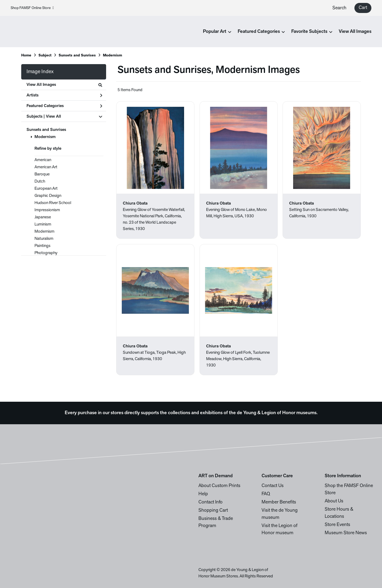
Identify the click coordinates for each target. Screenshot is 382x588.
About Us (334, 501)
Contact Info (210, 502)
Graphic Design (48, 196)
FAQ (266, 494)
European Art (46, 189)
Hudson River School (53, 203)
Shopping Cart (213, 510)
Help (203, 494)
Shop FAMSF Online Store (32, 8)
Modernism (45, 137)
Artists (64, 95)
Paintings (42, 246)
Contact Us (273, 486)
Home (26, 56)
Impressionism (47, 210)
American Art (46, 167)
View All (53, 117)
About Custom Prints (219, 486)
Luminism (43, 224)
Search (339, 8)
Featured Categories (64, 106)
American (43, 160)
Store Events (337, 525)
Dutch (40, 182)
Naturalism (44, 239)
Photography (46, 253)
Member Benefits (279, 502)
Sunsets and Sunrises (46, 130)
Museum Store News (346, 533)
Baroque (42, 174)
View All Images (355, 32)
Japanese (43, 217)
